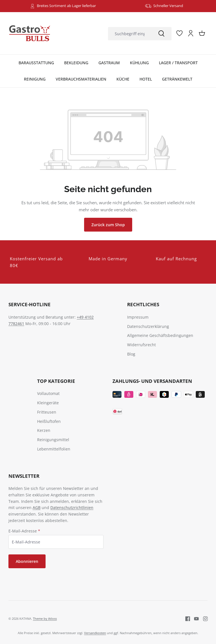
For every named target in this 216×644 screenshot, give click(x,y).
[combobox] (130, 34)
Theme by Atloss (45, 619)
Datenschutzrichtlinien (72, 508)
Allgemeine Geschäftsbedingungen (160, 335)
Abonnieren (27, 561)
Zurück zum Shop (108, 225)
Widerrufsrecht (141, 345)
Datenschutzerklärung (148, 326)
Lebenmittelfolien (54, 449)
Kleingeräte (48, 403)
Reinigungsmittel (53, 440)
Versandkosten (95, 633)
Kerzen (44, 430)
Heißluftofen (49, 421)
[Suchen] (161, 34)
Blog (131, 354)
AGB (37, 508)
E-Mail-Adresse (24, 531)
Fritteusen (47, 412)
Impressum (138, 317)
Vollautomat (48, 393)
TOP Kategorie (56, 381)
